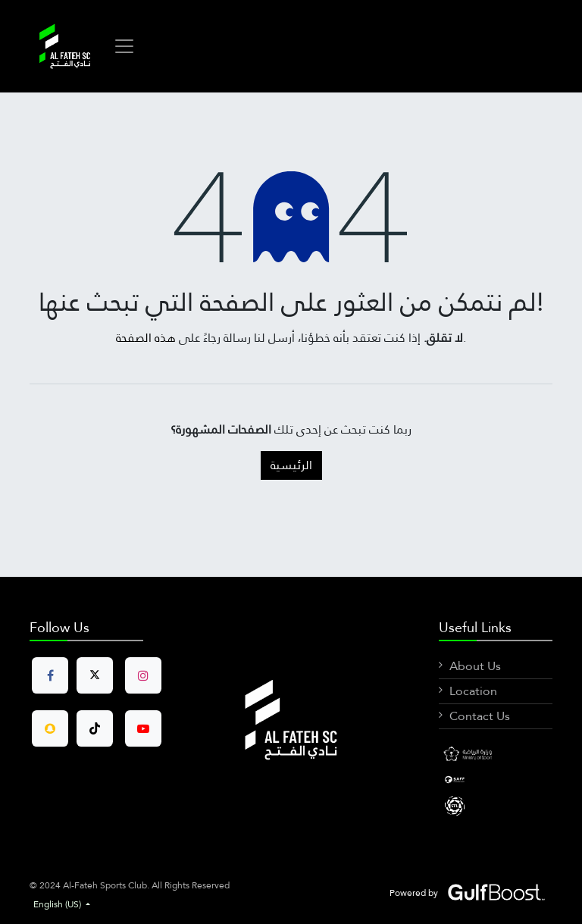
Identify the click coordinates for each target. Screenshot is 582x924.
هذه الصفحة (146, 338)
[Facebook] (496, 755)
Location (473, 691)
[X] (496, 805)
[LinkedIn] (496, 778)
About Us (475, 666)
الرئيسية (291, 465)
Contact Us (480, 716)
